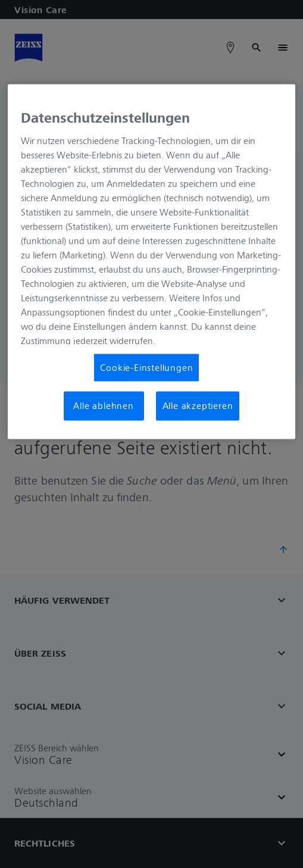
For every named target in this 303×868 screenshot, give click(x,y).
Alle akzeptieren (198, 406)
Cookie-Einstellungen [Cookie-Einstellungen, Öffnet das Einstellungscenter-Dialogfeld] (146, 368)
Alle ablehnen (103, 406)
